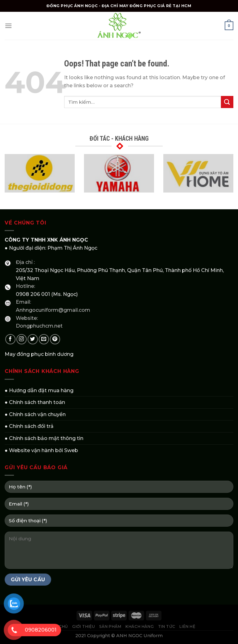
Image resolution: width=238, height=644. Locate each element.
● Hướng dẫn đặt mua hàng (39, 390)
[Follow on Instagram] (22, 339)
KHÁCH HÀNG (140, 626)
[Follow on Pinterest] (55, 339)
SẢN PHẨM (110, 626)
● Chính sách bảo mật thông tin (44, 438)
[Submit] (227, 102)
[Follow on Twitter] (33, 339)
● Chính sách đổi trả (29, 426)
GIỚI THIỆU (84, 626)
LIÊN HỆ (187, 626)
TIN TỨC (167, 626)
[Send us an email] (44, 339)
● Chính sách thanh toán (35, 402)
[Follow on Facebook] (10, 339)
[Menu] (8, 26)
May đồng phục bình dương (39, 354)
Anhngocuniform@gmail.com (53, 310)
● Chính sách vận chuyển (35, 414)
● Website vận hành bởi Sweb (41, 450)
